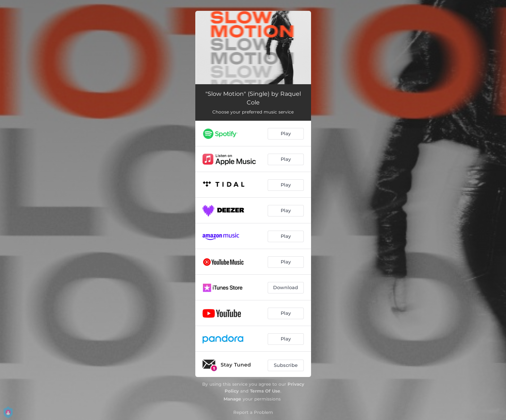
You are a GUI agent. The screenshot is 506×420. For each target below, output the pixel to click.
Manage (232, 399)
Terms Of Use (265, 391)
